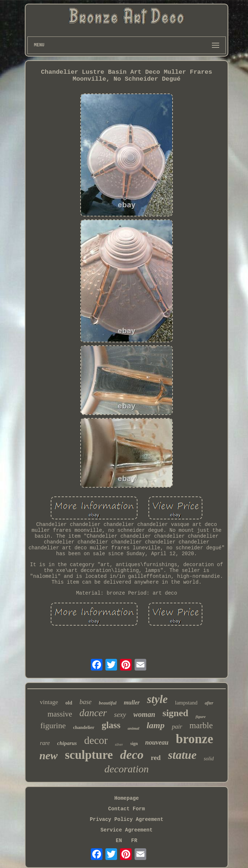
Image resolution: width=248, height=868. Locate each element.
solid (209, 759)
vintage (49, 702)
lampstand (186, 703)
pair (177, 727)
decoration (126, 769)
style (157, 699)
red (156, 758)
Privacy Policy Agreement (127, 819)
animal (133, 728)
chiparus (67, 743)
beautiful (108, 703)
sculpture (89, 755)
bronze (194, 739)
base (86, 702)
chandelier (84, 727)
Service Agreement (127, 830)
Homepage (126, 798)
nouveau (157, 742)
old (69, 703)
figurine (53, 725)
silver (119, 744)
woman (144, 714)
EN (119, 841)
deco (132, 755)
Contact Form (127, 809)
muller (132, 702)
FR (134, 841)
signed (176, 713)
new (49, 755)
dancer (93, 713)
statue (182, 755)
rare (45, 743)
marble (201, 725)
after (209, 703)
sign (134, 744)
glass (111, 725)
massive (60, 714)
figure (201, 717)
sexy (120, 715)
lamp (156, 725)
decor (96, 740)
